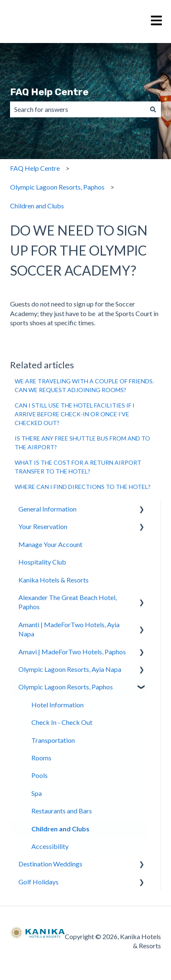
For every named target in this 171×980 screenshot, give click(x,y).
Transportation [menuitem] (53, 740)
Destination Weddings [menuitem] (50, 864)
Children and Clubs (37, 206)
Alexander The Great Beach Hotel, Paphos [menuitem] (68, 602)
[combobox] (78, 109)
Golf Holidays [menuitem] (38, 882)
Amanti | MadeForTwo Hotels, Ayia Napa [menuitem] (69, 629)
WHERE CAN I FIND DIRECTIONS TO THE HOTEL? (83, 487)
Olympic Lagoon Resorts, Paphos (57, 187)
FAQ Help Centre (49, 92)
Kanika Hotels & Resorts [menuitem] (54, 580)
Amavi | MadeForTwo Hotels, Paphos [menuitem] (72, 652)
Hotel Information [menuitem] (57, 705)
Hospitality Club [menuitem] (42, 562)
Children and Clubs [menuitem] (60, 829)
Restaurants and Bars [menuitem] (62, 811)
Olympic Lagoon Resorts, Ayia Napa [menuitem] (70, 669)
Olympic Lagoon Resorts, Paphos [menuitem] (66, 687)
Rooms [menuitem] (41, 758)
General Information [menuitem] (47, 509)
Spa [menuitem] (37, 793)
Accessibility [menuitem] (50, 846)
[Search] (153, 109)
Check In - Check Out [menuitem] (62, 722)
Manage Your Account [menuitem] (50, 544)
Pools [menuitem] (40, 775)
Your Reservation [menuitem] (43, 526)
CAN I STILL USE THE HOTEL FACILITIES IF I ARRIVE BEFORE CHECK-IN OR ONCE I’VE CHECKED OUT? (75, 414)
